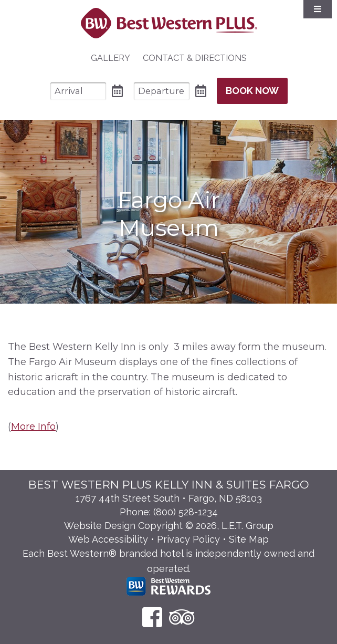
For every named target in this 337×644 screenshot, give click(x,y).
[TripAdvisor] (182, 617)
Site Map (249, 539)
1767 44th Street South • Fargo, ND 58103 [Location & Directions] (169, 498)
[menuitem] (110, 58)
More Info (33, 427)
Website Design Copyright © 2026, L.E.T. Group (169, 526)
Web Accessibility (108, 539)
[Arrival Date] (78, 91)
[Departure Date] (162, 91)
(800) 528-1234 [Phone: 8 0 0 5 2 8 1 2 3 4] (186, 512)
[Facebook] (152, 617)
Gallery (110, 58)
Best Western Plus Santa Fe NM (169, 23)
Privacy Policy (188, 539)
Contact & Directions (195, 58)
